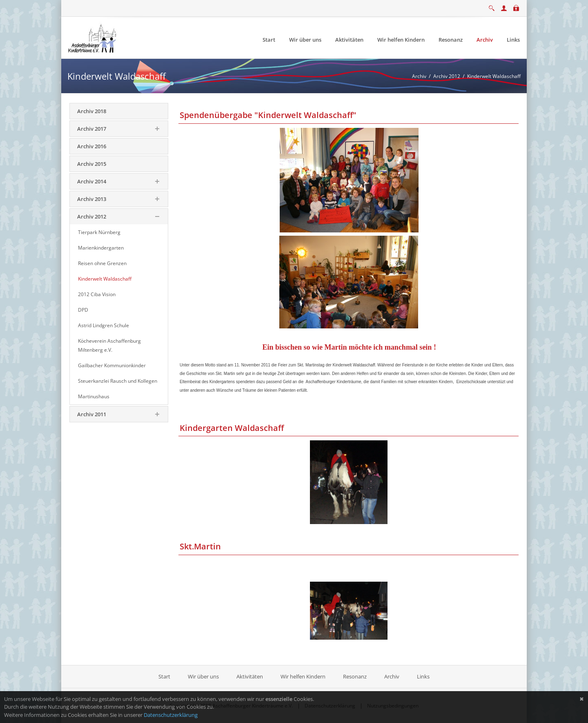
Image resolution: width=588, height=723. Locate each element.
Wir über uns (203, 676)
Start (165, 676)
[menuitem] (269, 40)
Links (423, 676)
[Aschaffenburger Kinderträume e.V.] (93, 37)
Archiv (392, 676)
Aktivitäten (250, 676)
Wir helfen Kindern (303, 676)
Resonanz (355, 676)
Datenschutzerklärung (171, 715)
